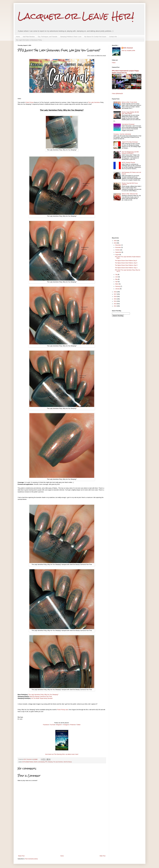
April (117, 282)
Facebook (46, 725)
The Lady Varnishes (94, 102)
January (118, 289)
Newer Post (21, 856)
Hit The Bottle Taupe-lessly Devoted (42, 698)
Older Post (102, 856)
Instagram (66, 725)
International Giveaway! (128, 124)
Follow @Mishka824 (117, 94)
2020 (115, 241)
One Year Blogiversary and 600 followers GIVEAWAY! (130, 153)
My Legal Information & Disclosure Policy (29, 40)
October (118, 250)
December (118, 245)
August (117, 255)
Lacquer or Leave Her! (76, 16)
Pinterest (73, 725)
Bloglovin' (59, 725)
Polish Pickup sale (63, 710)
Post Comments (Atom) (31, 859)
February (118, 286)
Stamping (50, 762)
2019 (115, 243)
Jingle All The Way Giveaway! (130, 142)
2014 (115, 301)
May (117, 279)
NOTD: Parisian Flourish (128, 163)
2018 (115, 292)
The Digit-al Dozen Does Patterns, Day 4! (126, 263)
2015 (115, 299)
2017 (115, 294)
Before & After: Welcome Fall (130, 194)
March (117, 284)
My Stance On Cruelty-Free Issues (95, 37)
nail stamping (41, 762)
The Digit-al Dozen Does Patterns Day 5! (126, 261)
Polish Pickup (30, 102)
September (118, 252)
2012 (115, 306)
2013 (115, 304)
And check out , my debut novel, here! (62, 754)
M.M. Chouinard (128, 48)
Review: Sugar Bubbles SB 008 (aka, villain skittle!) (130, 113)
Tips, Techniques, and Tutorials (47, 37)
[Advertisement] (62, 840)
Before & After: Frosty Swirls (129, 102)
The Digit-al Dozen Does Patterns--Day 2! (126, 265)
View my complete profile (128, 51)
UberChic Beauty (68, 762)
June (117, 277)
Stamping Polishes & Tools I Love (71, 37)
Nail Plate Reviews (29, 37)
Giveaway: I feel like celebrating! (122, 134)
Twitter (79, 725)
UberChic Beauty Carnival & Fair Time (41, 696)
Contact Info (113, 37)
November (118, 247)
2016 (115, 296)
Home (18, 37)
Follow (114, 63)
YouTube (53, 725)
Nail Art (36, 762)
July (117, 275)
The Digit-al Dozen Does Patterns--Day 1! (126, 268)
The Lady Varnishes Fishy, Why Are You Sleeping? (43, 695)
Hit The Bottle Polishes (28, 762)
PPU (46, 762)
